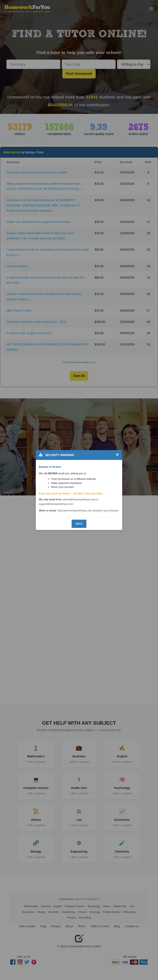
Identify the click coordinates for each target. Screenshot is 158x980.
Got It (79, 524)
